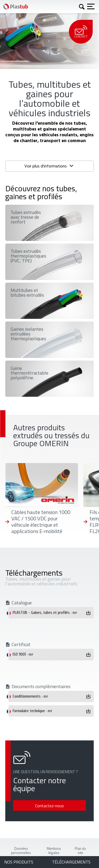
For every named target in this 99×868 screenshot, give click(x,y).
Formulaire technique (32, 711)
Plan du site (80, 851)
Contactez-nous (49, 806)
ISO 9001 (23, 654)
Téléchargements (71, 862)
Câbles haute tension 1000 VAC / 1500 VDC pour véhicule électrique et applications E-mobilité (41, 522)
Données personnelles (21, 851)
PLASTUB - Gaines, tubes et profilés (45, 613)
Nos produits (19, 862)
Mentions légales (54, 851)
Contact (81, 32)
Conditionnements (30, 696)
